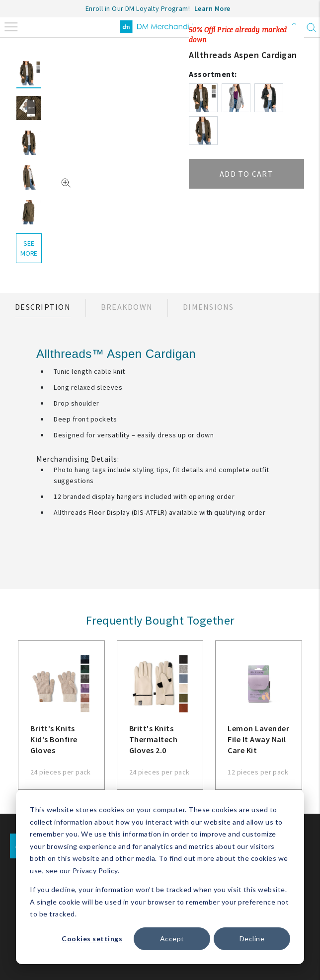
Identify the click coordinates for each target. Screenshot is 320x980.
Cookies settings (92, 939)
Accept (172, 939)
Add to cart (246, 174)
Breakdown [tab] (127, 307)
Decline (252, 939)
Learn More (212, 8)
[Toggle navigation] (11, 26)
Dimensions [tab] (208, 307)
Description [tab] (43, 307)
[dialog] (160, 877)
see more (29, 248)
